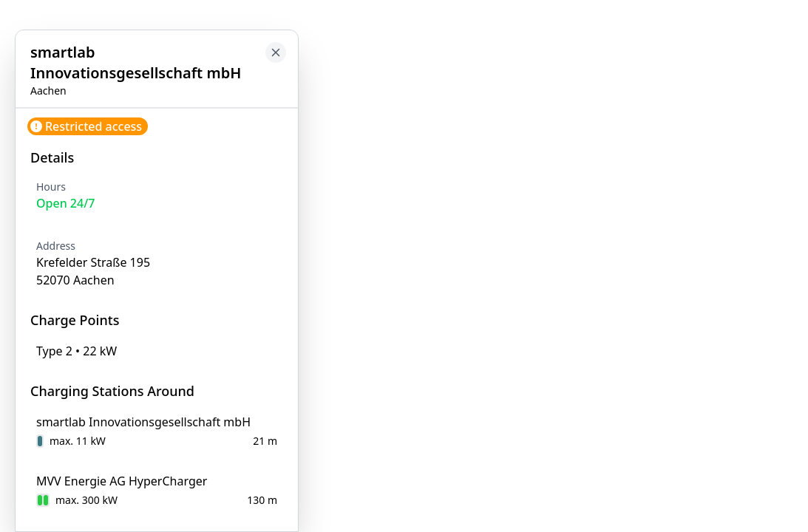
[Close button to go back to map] (276, 52)
